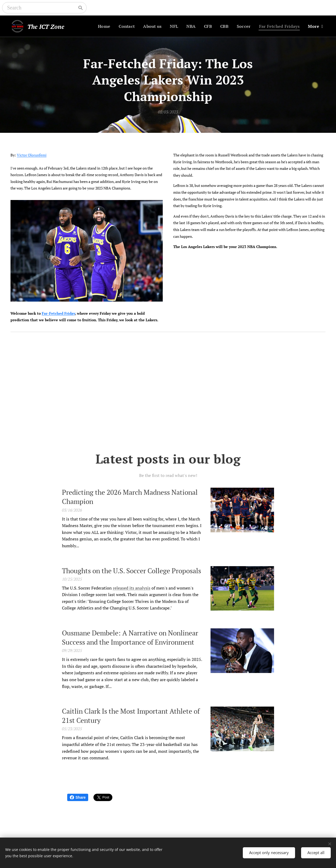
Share (78, 797)
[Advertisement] (168, 392)
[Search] (41, 8)
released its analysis (132, 588)
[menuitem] (98, 26)
